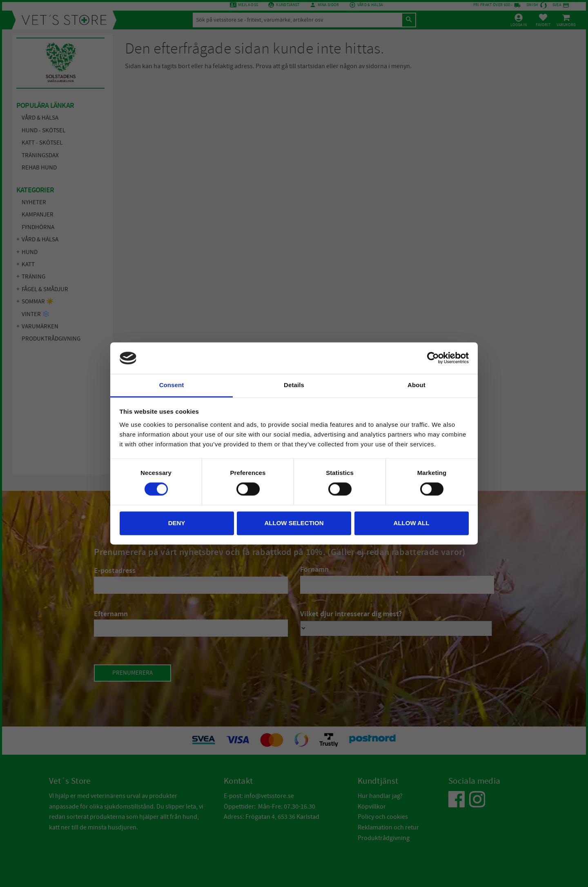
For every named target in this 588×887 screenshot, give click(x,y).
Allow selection (294, 523)
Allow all (412, 523)
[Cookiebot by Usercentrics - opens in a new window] (433, 358)
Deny (177, 523)
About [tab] (416, 385)
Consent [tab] (172, 385)
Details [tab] (294, 385)
